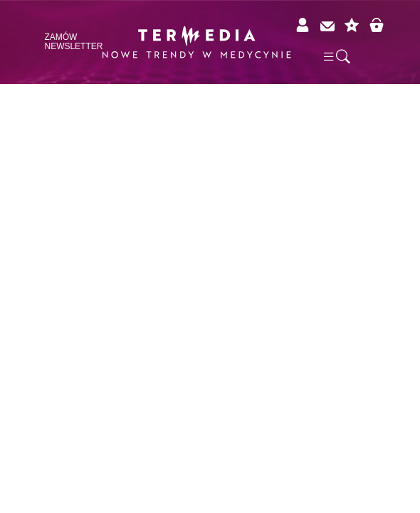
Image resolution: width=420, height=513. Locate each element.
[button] (336, 56)
